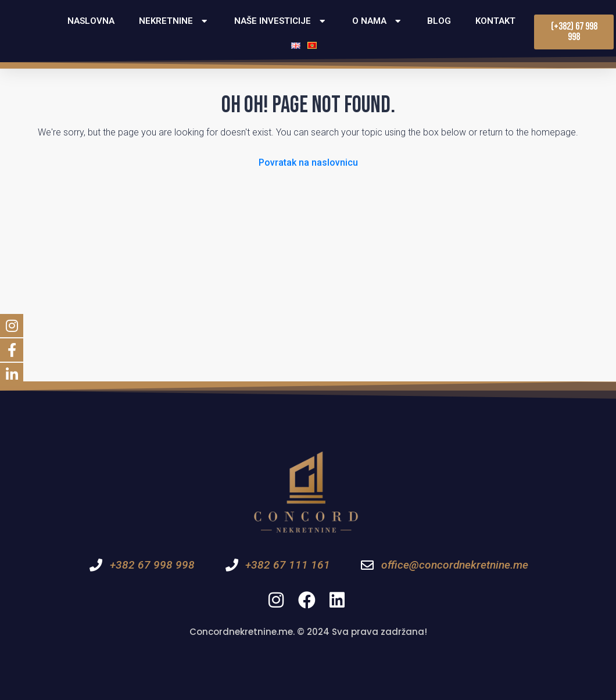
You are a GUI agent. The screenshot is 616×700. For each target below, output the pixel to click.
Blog (439, 21)
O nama (378, 21)
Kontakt (495, 21)
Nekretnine (174, 21)
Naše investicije (281, 21)
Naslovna (91, 21)
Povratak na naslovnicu (308, 162)
